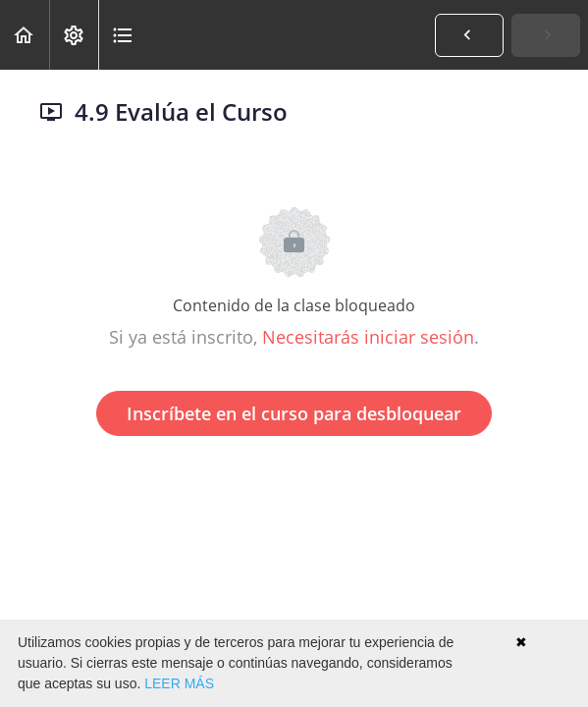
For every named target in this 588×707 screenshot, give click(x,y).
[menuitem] (74, 35)
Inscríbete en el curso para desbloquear (294, 413)
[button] (25, 35)
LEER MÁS (179, 683)
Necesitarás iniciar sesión (368, 337)
